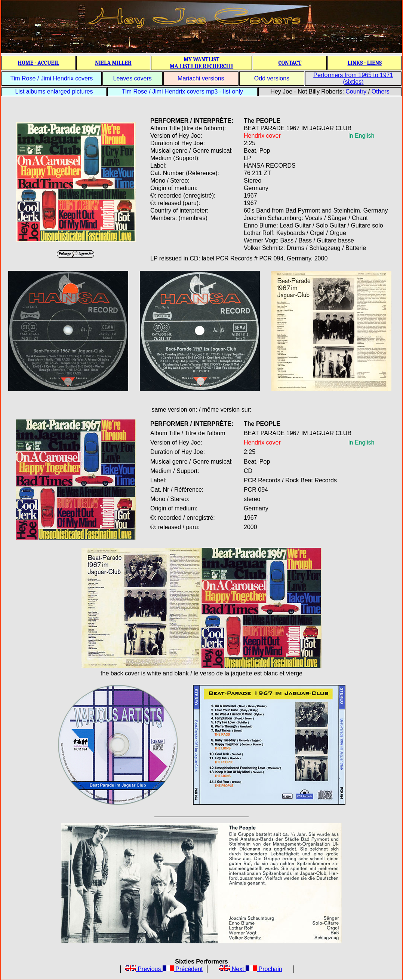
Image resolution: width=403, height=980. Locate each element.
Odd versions (272, 78)
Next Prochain (250, 969)
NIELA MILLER (113, 63)
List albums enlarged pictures (54, 91)
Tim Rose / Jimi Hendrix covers (51, 78)
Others (381, 91)
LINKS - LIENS (364, 63)
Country (356, 91)
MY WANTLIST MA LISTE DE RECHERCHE (201, 63)
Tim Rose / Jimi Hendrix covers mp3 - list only (182, 91)
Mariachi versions (201, 78)
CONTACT (290, 63)
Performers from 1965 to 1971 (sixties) (353, 78)
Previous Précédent (164, 969)
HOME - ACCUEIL (39, 63)
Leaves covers (133, 78)
